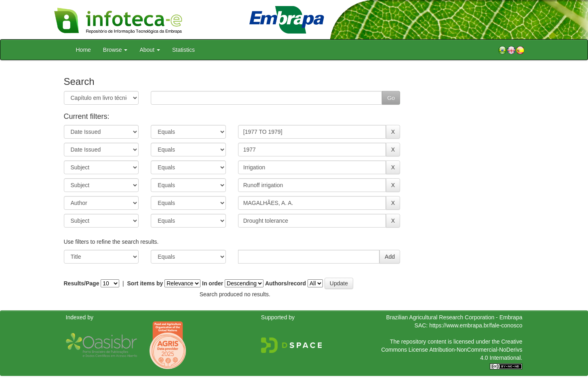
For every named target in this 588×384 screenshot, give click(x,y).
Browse (115, 50)
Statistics (183, 50)
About (150, 50)
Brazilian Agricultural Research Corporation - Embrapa (454, 317)
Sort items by (145, 283)
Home (83, 50)
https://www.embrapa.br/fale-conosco (476, 325)
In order (213, 283)
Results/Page (82, 283)
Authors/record (286, 283)
